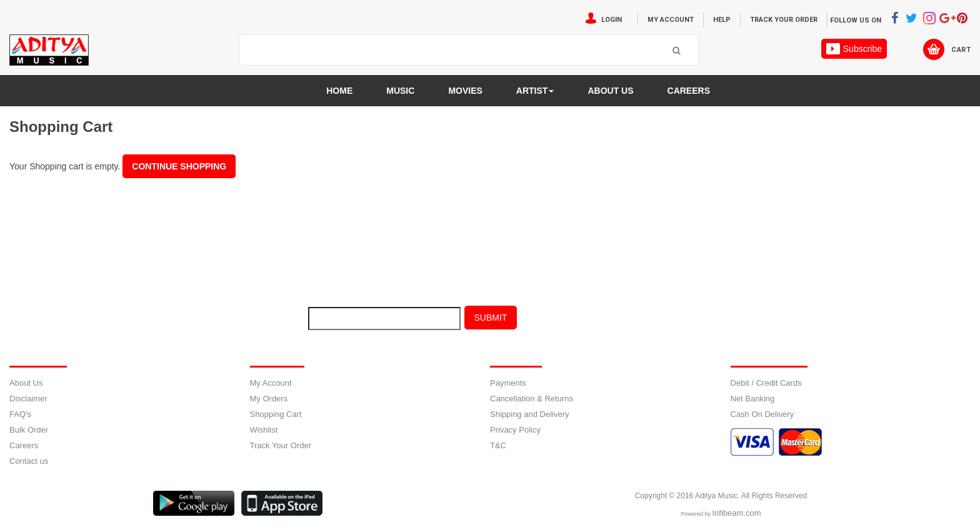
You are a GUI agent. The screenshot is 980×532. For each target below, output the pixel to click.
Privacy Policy (515, 430)
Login (612, 20)
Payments (508, 383)
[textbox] (453, 51)
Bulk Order (29, 430)
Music (400, 91)
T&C (498, 445)
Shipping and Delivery (529, 414)
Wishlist (264, 430)
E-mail (271, 321)
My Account (671, 20)
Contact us (29, 461)
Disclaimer (28, 399)
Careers (689, 91)
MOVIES (465, 91)
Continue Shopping (179, 166)
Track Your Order (784, 20)
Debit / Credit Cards (766, 383)
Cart (961, 50)
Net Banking (753, 399)
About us (610, 91)
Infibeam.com (736, 513)
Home (339, 91)
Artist (535, 91)
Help (722, 20)
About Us (26, 383)
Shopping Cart (276, 414)
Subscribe (854, 49)
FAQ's (20, 414)
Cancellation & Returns (532, 399)
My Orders (269, 399)
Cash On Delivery (762, 414)
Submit (491, 318)
